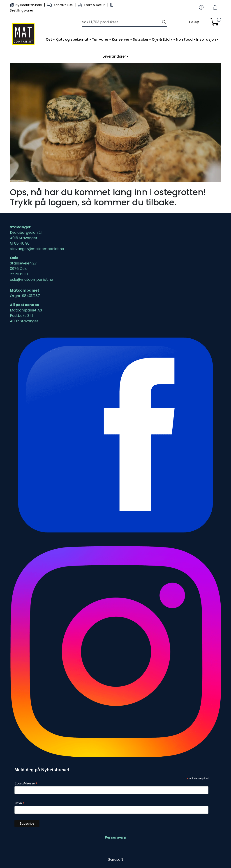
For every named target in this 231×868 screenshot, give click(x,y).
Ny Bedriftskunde (26, 5)
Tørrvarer (100, 39)
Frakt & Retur (92, 5)
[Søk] (122, 22)
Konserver (121, 39)
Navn (20, 803)
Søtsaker (141, 39)
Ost (49, 39)
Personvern (115, 837)
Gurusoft (116, 860)
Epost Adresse (26, 783)
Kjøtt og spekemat (72, 39)
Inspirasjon (206, 39)
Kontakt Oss (60, 5)
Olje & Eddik (162, 39)
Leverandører (114, 56)
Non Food (184, 39)
